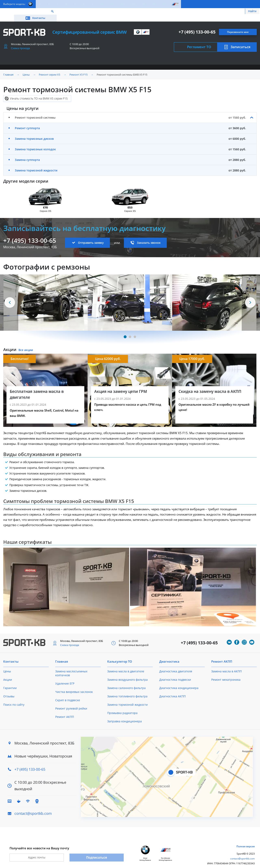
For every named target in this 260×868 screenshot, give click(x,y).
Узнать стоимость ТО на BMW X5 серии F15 (39, 93)
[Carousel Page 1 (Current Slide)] (125, 331)
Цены (26, 12)
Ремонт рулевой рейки (71, 703)
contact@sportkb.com (33, 807)
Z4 (164, 4)
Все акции (26, 344)
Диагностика (169, 656)
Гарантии (10, 682)
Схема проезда (20, 42)
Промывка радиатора (122, 707)
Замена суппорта (27, 154)
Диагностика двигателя (176, 665)
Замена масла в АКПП (226, 665)
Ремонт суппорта (27, 122)
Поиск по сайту (14, 699)
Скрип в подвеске (68, 694)
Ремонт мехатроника (226, 674)
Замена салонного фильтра (126, 682)
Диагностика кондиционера (179, 682)
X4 (133, 4)
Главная (8, 69)
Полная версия (246, 843)
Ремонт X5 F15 (79, 69)
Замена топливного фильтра (127, 690)
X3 (123, 4)
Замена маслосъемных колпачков (71, 667)
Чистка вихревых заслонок (74, 686)
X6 (154, 4)
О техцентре (91, 12)
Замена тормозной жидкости (36, 164)
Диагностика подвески (175, 674)
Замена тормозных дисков (34, 133)
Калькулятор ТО (63, 12)
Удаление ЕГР (65, 678)
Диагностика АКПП (172, 690)
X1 (102, 4)
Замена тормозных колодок (35, 143)
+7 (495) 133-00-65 (197, 26)
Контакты (238, 12)
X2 (112, 4)
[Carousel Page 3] (135, 331)
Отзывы (9, 690)
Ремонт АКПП (65, 711)
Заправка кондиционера (125, 715)
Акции (41, 12)
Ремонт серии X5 (49, 69)
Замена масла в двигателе (126, 665)
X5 (144, 4)
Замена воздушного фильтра (127, 674)
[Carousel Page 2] (130, 331)
